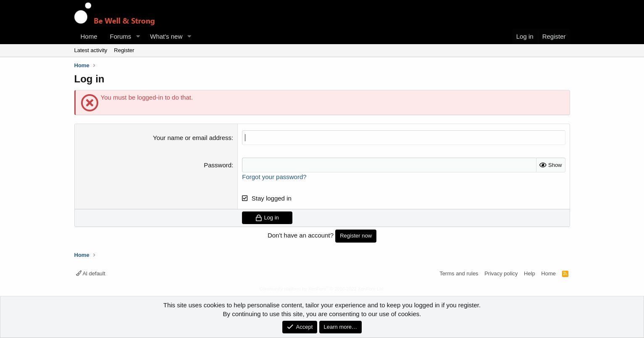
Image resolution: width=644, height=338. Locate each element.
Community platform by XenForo (322, 289)
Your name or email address (192, 138)
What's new (166, 36)
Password (218, 165)
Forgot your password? (274, 177)
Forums (121, 36)
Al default (91, 273)
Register (124, 50)
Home (89, 36)
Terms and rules (459, 273)
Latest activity (91, 50)
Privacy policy (501, 273)
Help (530, 273)
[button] (138, 36)
